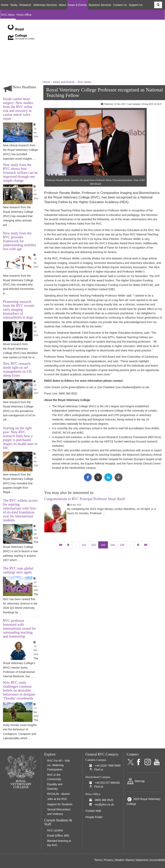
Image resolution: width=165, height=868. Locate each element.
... (76, 545)
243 (103, 545)
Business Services (100, 5)
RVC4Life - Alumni (58, 794)
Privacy (108, 860)
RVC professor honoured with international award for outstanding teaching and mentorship (19, 628)
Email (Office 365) (58, 836)
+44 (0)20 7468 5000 (108, 766)
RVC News (8, 15)
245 (122, 545)
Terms (98, 860)
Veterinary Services (45, 5)
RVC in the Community (54, 777)
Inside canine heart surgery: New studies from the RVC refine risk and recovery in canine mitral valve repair (18, 109)
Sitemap (136, 781)
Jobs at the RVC (57, 799)
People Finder (94, 817)
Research (25, 5)
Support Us (136, 5)
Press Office (24, 15)
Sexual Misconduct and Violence (59, 812)
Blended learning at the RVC (59, 843)
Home (5, 5)
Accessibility (158, 860)
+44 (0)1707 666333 (107, 783)
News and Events (64, 82)
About (63, 5)
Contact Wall (93, 811)
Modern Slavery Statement (132, 860)
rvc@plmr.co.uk (104, 804)
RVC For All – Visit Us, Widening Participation (59, 765)
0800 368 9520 (104, 800)
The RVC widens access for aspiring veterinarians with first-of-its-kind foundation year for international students (20, 510)
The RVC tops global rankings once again (18, 570)
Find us (99, 769)
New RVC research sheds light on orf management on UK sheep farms (17, 369)
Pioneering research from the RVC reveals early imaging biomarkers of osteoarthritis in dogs (19, 310)
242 (94, 545)
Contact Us (120, 5)
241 (84, 545)
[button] (88, 477)
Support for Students (60, 804)
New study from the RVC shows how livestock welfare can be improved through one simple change (20, 173)
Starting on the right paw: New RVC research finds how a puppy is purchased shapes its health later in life (20, 438)
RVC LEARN (55, 830)
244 (113, 545)
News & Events (77, 5)
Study (14, 5)
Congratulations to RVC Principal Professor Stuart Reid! (85, 499)
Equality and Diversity (55, 786)
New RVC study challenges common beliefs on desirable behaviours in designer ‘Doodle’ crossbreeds (19, 690)
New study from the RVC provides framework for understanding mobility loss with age (20, 241)
